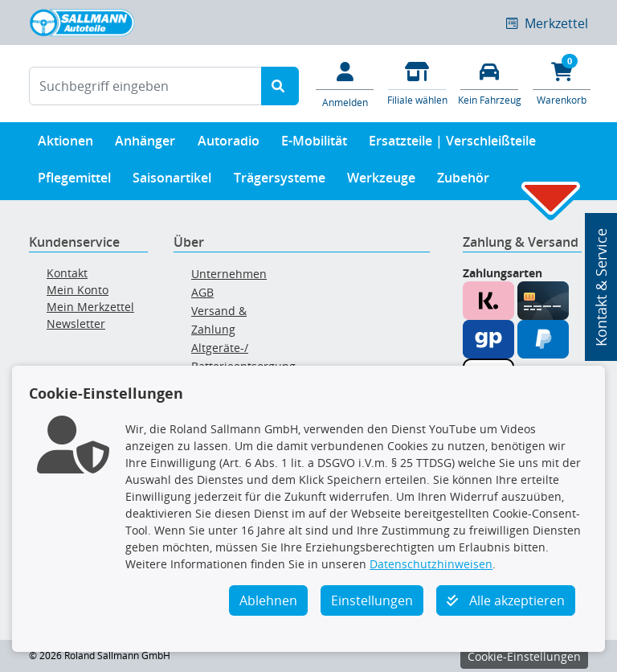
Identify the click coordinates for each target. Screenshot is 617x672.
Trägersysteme (280, 181)
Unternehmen (229, 274)
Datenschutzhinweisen (431, 564)
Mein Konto (78, 290)
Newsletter (76, 324)
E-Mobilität (314, 144)
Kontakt (67, 273)
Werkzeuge (381, 181)
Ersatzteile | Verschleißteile (452, 144)
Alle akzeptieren (506, 600)
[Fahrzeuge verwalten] (489, 82)
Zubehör (463, 181)
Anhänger (145, 144)
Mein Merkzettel (90, 307)
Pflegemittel (74, 181)
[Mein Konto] (345, 84)
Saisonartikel (172, 181)
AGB (202, 292)
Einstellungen (372, 600)
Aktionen (65, 144)
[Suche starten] (280, 86)
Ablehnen (268, 600)
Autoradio (229, 144)
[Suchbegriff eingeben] (145, 86)
